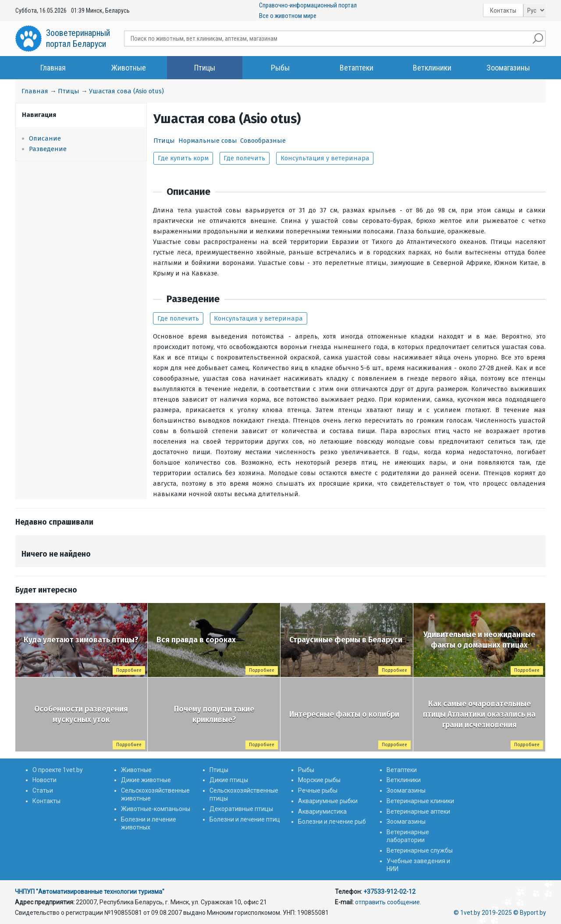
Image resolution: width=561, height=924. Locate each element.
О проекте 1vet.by (58, 770)
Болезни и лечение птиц (245, 819)
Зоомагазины (508, 68)
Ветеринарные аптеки (418, 811)
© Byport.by (530, 913)
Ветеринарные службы (420, 850)
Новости (44, 780)
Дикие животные (146, 780)
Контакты (503, 11)
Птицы (205, 68)
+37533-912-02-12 (389, 892)
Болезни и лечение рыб (332, 822)
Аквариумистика (322, 811)
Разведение (48, 149)
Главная (53, 68)
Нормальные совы (208, 141)
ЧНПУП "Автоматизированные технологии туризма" (90, 892)
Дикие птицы (229, 780)
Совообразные (263, 141)
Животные (129, 68)
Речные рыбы (318, 790)
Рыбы (280, 68)
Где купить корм (183, 158)
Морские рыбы (319, 780)
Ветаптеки (357, 68)
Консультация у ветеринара (325, 158)
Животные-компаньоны (156, 809)
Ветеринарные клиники (420, 801)
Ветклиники (432, 68)
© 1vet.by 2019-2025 (483, 913)
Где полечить (244, 158)
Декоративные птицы (241, 809)
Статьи (43, 790)
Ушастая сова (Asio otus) (126, 91)
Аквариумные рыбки (328, 801)
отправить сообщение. (388, 902)
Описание (45, 138)
